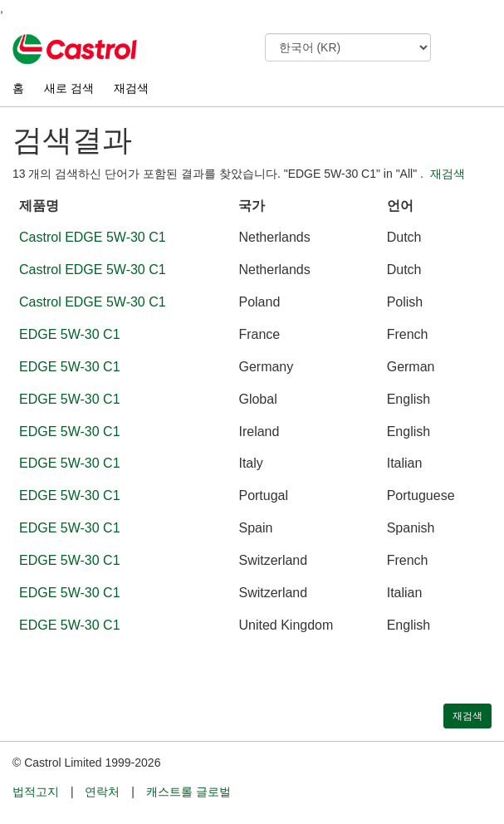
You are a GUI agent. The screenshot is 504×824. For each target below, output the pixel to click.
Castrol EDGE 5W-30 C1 (93, 237)
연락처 (102, 792)
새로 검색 (69, 88)
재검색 (131, 88)
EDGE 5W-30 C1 (70, 334)
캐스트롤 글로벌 (188, 792)
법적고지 (36, 792)
